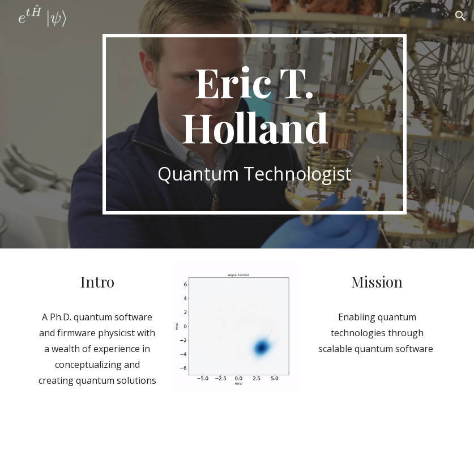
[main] (255, 124)
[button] (460, 16)
